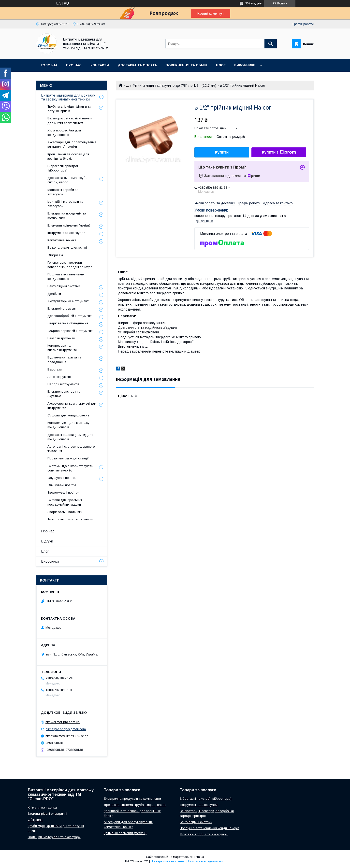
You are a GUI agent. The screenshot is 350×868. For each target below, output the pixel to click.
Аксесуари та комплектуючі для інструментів (72, 406)
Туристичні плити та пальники (70, 519)
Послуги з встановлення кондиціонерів (66, 277)
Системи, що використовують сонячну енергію (70, 468)
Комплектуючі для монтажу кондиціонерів (68, 425)
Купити (222, 152)
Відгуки (47, 541)
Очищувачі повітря (62, 485)
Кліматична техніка (62, 240)
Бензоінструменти (61, 338)
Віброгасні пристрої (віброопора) (63, 168)
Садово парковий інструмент (70, 331)
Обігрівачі (55, 255)
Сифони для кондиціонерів (68, 415)
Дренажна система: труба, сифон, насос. (68, 180)
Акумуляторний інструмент (68, 301)
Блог (221, 65)
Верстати (55, 369)
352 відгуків (254, 3)
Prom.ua (198, 857)
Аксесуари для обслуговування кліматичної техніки (72, 144)
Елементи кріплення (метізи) (69, 225)
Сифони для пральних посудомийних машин (65, 502)
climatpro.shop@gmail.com (66, 729)
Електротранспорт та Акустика (64, 394)
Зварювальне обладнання (68, 323)
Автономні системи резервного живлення (71, 449)
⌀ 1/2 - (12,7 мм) (203, 85)
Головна (49, 65)
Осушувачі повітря (62, 478)
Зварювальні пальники (65, 512)
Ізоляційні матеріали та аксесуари (65, 204)
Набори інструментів (63, 384)
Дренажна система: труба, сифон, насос (135, 805)
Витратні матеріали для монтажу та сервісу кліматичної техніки (68, 97)
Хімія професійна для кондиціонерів (64, 133)
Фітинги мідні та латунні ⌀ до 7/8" (160, 85)
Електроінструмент (62, 308)
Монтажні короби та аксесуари (63, 192)
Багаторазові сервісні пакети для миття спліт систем (70, 121)
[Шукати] (271, 44)
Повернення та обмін (186, 65)
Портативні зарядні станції (68, 458)
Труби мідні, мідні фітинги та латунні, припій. (69, 109)
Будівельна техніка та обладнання (64, 360)
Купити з (279, 152)
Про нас (74, 65)
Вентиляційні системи (64, 286)
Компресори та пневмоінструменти (62, 348)
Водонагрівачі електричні (67, 248)
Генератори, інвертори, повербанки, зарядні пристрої (70, 265)
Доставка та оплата (137, 65)
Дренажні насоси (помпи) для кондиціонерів (70, 437)
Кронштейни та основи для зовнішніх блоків (68, 156)
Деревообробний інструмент (69, 316)
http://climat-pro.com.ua (63, 722)
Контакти (100, 65)
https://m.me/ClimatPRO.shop (67, 736)
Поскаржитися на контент (168, 861)
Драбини (54, 294)
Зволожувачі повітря (63, 492)
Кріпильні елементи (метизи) (125, 833)
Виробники (245, 65)
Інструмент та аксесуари (66, 233)
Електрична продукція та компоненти (67, 216)
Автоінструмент (59, 377)
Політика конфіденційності (207, 861)
